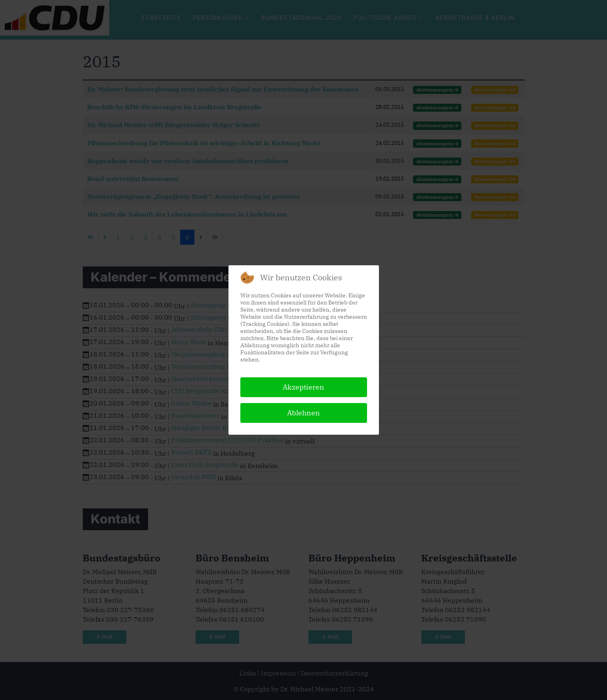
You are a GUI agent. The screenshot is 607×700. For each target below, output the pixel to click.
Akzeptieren (303, 387)
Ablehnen (303, 413)
